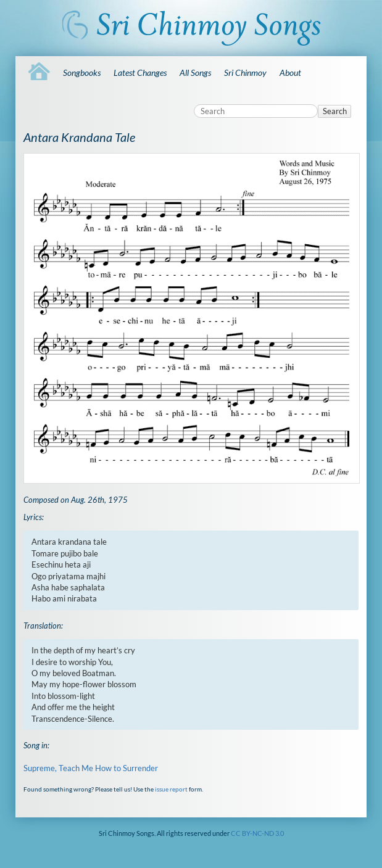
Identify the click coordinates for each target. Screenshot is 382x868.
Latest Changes (140, 72)
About (290, 72)
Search (335, 111)
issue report (171, 789)
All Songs (195, 72)
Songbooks (82, 72)
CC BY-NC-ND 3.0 (257, 833)
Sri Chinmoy (245, 72)
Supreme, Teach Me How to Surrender (91, 768)
